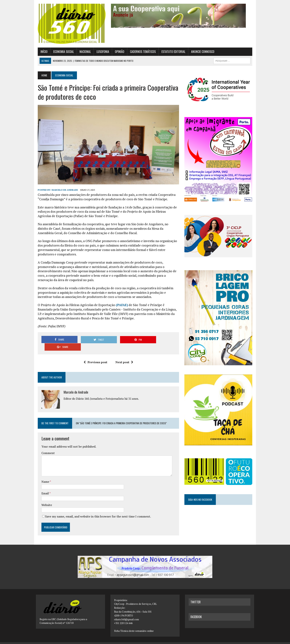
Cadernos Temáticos (141, 52)
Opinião (118, 52)
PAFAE (120, 307)
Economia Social (62, 52)
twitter (196, 597)
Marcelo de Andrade (63, 192)
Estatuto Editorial (172, 52)
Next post (124, 357)
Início (42, 52)
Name (44, 476)
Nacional (83, 52)
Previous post (95, 357)
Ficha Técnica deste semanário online (134, 626)
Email (44, 488)
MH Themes (75, 640)
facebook (196, 612)
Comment (46, 448)
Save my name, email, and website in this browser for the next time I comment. (96, 511)
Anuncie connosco (201, 52)
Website (45, 500)
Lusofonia (101, 52)
